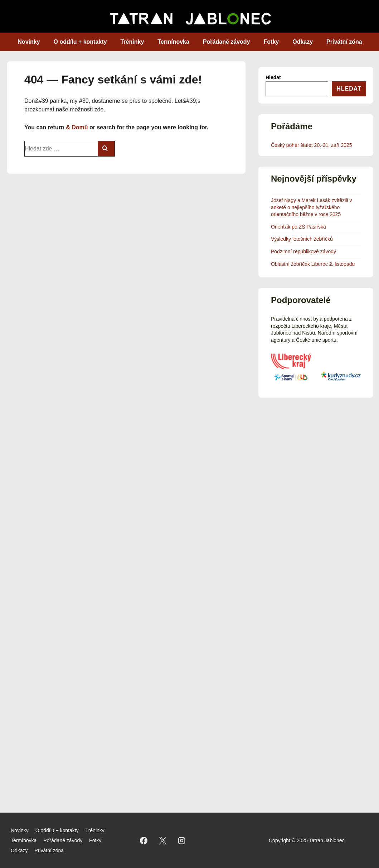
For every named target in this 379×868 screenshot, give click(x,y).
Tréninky (132, 42)
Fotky (271, 42)
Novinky (29, 42)
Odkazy (303, 42)
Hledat (273, 77)
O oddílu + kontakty (80, 42)
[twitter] (163, 840)
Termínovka (173, 42)
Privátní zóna (344, 42)
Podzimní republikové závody (303, 251)
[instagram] (182, 840)
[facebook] (144, 840)
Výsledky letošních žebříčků (302, 239)
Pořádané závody (227, 42)
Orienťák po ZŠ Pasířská (298, 227)
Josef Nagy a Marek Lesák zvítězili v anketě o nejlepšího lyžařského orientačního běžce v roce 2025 (311, 207)
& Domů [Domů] (77, 127)
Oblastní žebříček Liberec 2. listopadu (313, 264)
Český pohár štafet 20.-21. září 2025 (311, 145)
